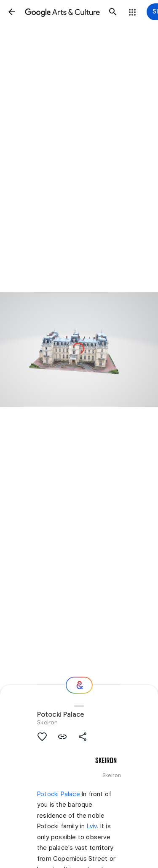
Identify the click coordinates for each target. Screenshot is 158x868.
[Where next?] (79, 685)
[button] (12, 12)
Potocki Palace (59, 794)
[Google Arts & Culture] (62, 12)
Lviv (92, 826)
